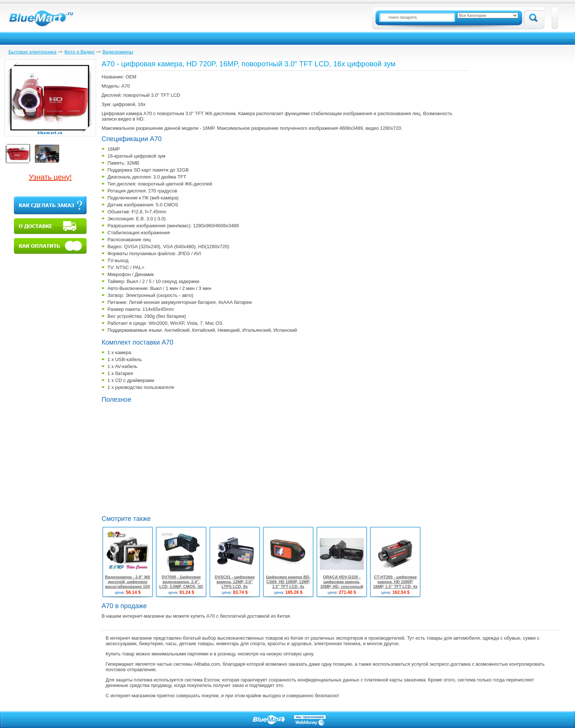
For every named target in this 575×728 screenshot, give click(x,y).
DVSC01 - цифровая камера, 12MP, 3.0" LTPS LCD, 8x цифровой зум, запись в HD (235, 587)
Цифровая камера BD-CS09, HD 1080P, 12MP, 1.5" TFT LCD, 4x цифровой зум (288, 584)
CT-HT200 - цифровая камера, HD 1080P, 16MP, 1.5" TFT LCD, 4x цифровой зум (395, 584)
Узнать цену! (50, 177)
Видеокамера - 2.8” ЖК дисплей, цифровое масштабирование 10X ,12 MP (128, 584)
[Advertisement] (163, 458)
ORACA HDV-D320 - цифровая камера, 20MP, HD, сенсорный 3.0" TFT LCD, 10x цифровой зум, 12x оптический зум (342, 589)
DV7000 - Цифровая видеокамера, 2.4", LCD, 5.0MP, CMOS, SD (181, 582)
